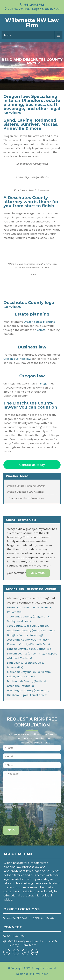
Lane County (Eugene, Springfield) (30, 649)
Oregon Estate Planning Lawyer (26, 486)
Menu (8, 35)
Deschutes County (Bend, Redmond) (31, 630)
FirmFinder (40, 974)
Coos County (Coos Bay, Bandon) (28, 626)
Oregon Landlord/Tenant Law (26, 498)
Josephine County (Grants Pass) (28, 640)
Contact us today (32, 465)
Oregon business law (17, 359)
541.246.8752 (34, 5)
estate (41, 330)
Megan (45, 383)
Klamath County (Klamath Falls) (28, 644)
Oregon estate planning (40, 322)
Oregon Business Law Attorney (26, 492)
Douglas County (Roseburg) (25, 635)
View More (38, 573)
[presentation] (29, 814)
